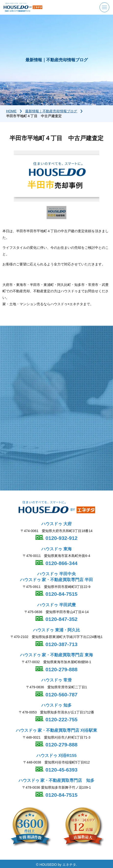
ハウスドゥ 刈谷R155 (56, 756)
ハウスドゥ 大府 (56, 524)
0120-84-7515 (61, 594)
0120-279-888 (61, 669)
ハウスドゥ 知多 (56, 705)
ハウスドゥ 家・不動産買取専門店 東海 (56, 655)
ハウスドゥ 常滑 (56, 680)
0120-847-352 (61, 619)
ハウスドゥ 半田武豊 (56, 605)
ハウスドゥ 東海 (56, 549)
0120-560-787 (61, 695)
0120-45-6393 (61, 770)
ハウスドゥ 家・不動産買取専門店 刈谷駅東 (56, 730)
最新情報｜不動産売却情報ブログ (51, 111)
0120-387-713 (61, 644)
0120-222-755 (61, 720)
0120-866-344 (61, 563)
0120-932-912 (61, 538)
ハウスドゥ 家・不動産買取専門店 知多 (57, 781)
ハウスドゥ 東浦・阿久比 (56, 630)
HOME (11, 111)
